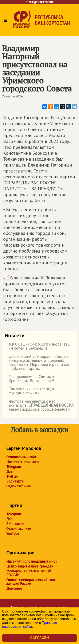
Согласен (39, 638)
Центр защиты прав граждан (30, 566)
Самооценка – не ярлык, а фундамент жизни (29, 391)
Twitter (12, 476)
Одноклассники (19, 486)
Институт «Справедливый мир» (32, 561)
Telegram (14, 467)
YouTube (13, 533)
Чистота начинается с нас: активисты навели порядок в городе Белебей (39, 405)
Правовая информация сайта (30, 625)
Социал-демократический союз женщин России (31, 582)
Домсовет (14, 588)
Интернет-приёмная (23, 462)
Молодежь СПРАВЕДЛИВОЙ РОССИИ (29, 573)
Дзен (10, 472)
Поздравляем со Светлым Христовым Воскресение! (29, 379)
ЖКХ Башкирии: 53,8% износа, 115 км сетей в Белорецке (37, 346)
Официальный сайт (21, 457)
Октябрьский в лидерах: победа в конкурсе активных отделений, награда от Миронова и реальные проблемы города (37, 363)
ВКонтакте (15, 481)
